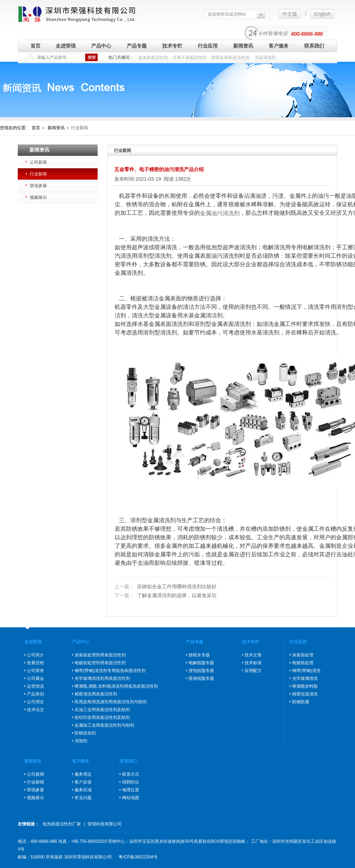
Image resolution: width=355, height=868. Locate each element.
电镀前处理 (303, 663)
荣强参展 (38, 186)
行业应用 (208, 46)
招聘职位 (131, 782)
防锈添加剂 (85, 733)
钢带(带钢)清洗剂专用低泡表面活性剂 (110, 671)
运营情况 (35, 686)
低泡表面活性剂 (153, 58)
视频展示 (38, 197)
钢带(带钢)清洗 (306, 671)
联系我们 (314, 46)
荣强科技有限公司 (105, 824)
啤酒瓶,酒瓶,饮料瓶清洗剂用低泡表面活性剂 (116, 686)
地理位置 (131, 790)
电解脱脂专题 (201, 663)
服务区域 (83, 790)
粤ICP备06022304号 (138, 857)
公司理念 (35, 702)
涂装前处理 (303, 655)
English (322, 14)
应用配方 (253, 671)
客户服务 (279, 46)
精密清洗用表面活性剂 (96, 694)
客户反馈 (83, 782)
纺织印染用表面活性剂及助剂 (102, 717)
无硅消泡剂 (265, 58)
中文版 (290, 14)
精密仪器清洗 (305, 694)
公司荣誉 (35, 671)
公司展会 (35, 678)
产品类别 (35, 694)
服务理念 (83, 774)
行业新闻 (38, 174)
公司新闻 (38, 162)
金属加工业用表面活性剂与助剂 (104, 725)
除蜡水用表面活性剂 (230, 58)
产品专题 (137, 46)
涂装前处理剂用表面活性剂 (100, 655)
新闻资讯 (243, 46)
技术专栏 (172, 46)
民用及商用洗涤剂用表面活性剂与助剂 (111, 702)
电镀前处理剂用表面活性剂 (100, 663)
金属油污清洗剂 (220, 213)
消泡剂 (81, 741)
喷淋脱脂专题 (201, 678)
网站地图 (131, 798)
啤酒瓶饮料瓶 (305, 686)
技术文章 (253, 655)
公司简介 (35, 655)
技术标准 (253, 663)
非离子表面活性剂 (190, 58)
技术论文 (35, 710)
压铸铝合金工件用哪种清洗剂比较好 (165, 586)
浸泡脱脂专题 (201, 671)
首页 (35, 46)
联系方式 (131, 774)
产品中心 (101, 46)
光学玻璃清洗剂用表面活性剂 (102, 678)
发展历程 (35, 663)
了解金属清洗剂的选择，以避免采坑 (165, 596)
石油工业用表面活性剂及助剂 (102, 710)
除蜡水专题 (199, 655)
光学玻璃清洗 (305, 678)
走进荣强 (66, 46)
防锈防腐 (301, 702)
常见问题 (83, 798)
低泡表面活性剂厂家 (62, 824)
